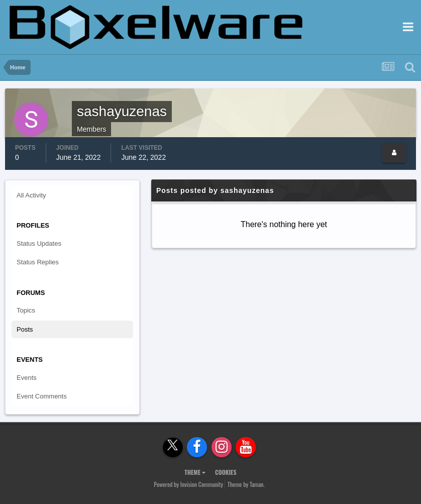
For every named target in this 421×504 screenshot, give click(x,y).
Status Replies (38, 262)
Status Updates (39, 243)
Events (27, 378)
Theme (195, 472)
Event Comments (42, 396)
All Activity (31, 195)
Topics (26, 310)
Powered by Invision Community (188, 484)
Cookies (226, 472)
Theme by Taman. (246, 484)
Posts (25, 329)
